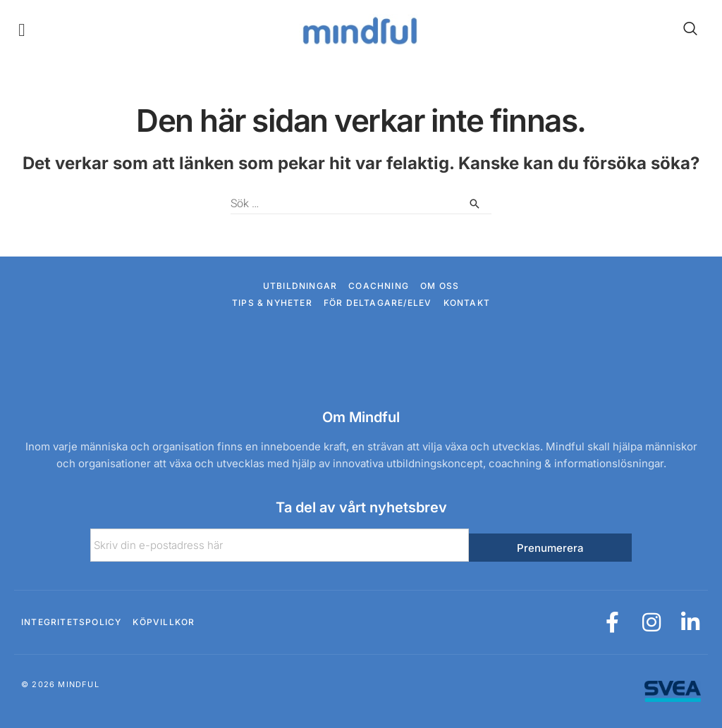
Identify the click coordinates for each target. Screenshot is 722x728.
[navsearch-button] (683, 30)
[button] (22, 30)
